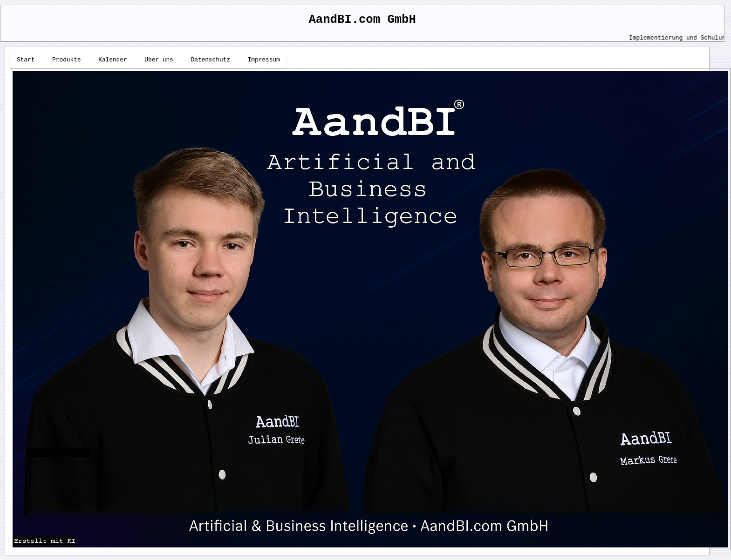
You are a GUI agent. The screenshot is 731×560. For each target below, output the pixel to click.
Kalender (113, 60)
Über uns (159, 60)
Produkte (66, 60)
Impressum (264, 60)
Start (26, 60)
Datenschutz (210, 60)
